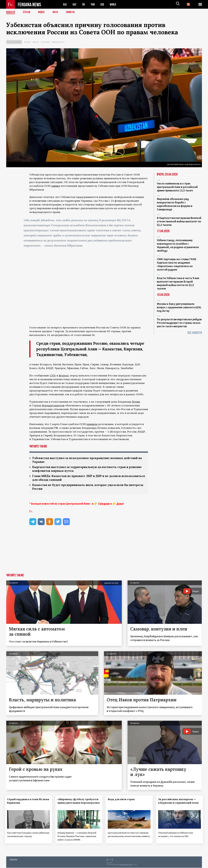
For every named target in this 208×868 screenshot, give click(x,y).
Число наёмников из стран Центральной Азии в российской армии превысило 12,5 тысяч (177, 187)
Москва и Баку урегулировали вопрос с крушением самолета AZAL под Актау (179, 307)
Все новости (195, 333)
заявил (56, 186)
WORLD (114, 4)
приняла (92, 424)
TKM (93, 4)
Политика (45, 42)
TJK (84, 4)
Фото (57, 12)
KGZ (75, 4)
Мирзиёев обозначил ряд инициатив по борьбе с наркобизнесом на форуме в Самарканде (175, 204)
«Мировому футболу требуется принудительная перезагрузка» (77, 804)
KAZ (65, 4)
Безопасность (58, 42)
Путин (136, 402)
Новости (11, 12)
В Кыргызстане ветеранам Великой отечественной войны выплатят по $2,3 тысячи (179, 221)
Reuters (64, 375)
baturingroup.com (126, 865)
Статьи (27, 12)
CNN (53, 375)
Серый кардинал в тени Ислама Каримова (24, 802)
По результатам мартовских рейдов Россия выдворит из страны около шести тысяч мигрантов (179, 323)
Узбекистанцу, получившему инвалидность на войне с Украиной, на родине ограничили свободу (178, 245)
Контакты (14, 860)
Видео (42, 12)
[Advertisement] (104, 553)
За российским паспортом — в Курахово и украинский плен (178, 804)
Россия (27, 42)
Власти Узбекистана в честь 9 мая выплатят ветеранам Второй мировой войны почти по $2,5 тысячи (178, 283)
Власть (36, 42)
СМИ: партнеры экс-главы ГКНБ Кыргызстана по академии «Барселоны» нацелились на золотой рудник (177, 264)
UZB (103, 4)
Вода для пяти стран (122, 800)
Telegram (104, 505)
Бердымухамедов (53, 405)
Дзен (120, 505)
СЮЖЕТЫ (72, 12)
